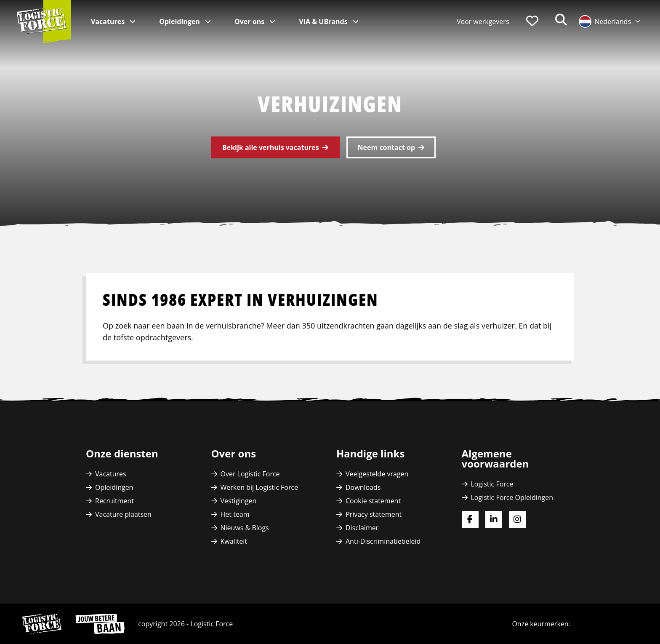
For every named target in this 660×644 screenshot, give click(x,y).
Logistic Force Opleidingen (512, 497)
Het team (235, 514)
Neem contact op (386, 147)
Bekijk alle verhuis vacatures (271, 147)
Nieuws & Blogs (245, 528)
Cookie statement (373, 501)
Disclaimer (362, 528)
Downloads (363, 487)
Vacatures (109, 21)
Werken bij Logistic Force (259, 487)
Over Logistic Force (250, 474)
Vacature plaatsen (123, 514)
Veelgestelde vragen (377, 474)
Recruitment (114, 501)
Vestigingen (239, 501)
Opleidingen (180, 21)
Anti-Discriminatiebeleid (383, 541)
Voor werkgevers (483, 21)
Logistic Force (492, 484)
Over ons (250, 21)
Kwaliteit (234, 541)
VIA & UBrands (324, 21)
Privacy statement (374, 514)
